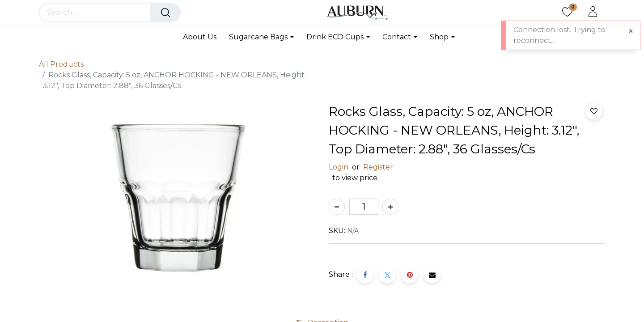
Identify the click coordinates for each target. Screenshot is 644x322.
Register (378, 167)
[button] (594, 111)
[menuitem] (203, 37)
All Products (61, 64)
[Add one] (390, 207)
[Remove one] (337, 207)
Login (339, 167)
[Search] (165, 13)
